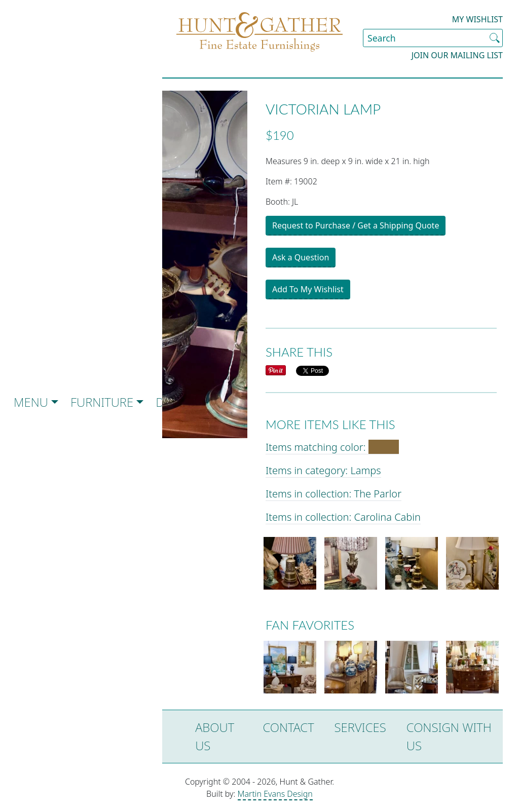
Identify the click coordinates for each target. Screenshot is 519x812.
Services (360, 727)
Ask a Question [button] (301, 257)
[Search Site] (433, 38)
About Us (215, 736)
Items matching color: (332, 447)
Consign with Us (449, 736)
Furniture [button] (102, 402)
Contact (288, 727)
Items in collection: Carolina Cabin (343, 517)
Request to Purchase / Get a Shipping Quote (356, 225)
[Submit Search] (495, 38)
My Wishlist (477, 19)
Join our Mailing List (457, 55)
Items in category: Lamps (323, 470)
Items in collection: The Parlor (333, 494)
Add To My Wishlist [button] (308, 289)
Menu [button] (31, 402)
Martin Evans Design (275, 794)
